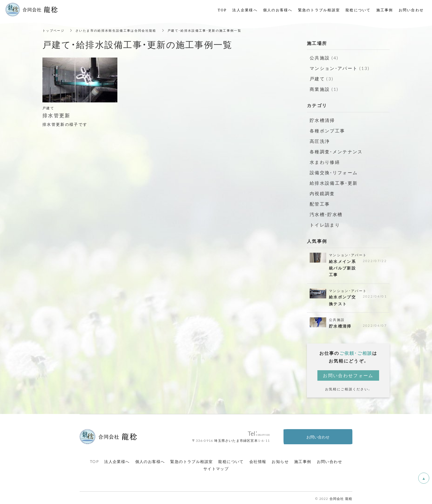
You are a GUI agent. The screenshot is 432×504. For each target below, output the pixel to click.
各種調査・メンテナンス (335, 149)
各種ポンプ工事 (326, 129)
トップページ (54, 30)
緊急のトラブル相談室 (191, 460)
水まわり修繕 (324, 160)
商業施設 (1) (323, 88)
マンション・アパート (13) (338, 68)
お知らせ (280, 460)
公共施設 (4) (323, 58)
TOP (94, 460)
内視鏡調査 (322, 190)
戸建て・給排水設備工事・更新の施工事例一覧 (214, 30)
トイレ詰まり (324, 221)
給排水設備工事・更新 (332, 180)
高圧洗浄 (319, 139)
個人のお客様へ (150, 460)
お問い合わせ (330, 460)
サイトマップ (216, 467)
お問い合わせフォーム (348, 374)
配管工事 (319, 200)
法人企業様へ (117, 460)
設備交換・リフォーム (332, 170)
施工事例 (303, 460)
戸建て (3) (321, 78)
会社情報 (258, 460)
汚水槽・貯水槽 (325, 211)
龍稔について (231, 460)
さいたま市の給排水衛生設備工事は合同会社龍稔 (120, 30)
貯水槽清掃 (322, 119)
